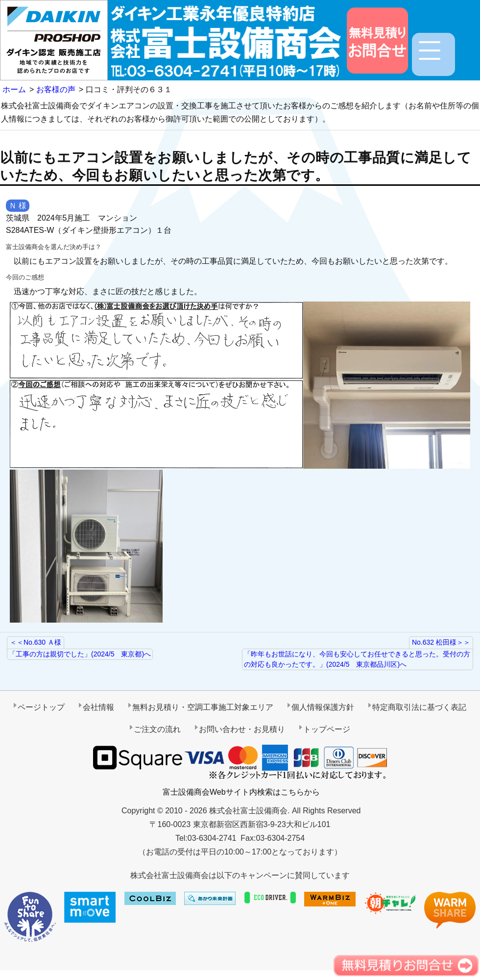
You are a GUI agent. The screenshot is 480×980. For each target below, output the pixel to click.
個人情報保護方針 (323, 707)
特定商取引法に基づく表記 (419, 707)
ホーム (14, 89)
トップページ (327, 729)
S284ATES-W (30, 230)
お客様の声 (56, 89)
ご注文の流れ (157, 729)
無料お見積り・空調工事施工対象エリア (203, 707)
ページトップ (41, 707)
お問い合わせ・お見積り (242, 729)
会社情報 (98, 707)
